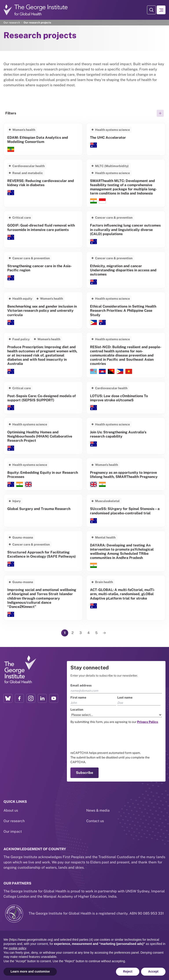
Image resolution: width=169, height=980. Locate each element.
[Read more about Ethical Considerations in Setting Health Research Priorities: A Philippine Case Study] (126, 310)
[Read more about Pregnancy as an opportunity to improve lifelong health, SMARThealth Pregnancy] (126, 474)
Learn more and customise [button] (30, 971)
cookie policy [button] (17, 948)
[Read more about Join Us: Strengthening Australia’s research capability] (126, 436)
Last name (125, 697)
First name (78, 697)
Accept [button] (153, 971)
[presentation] (104, 737)
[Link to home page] (20, 670)
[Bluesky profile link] (8, 698)
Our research (12, 23)
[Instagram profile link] (31, 698)
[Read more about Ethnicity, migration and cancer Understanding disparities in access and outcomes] (126, 270)
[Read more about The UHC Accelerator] (126, 139)
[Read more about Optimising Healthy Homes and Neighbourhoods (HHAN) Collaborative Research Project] (43, 436)
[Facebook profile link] (19, 698)
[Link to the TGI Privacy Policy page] (148, 722)
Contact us (95, 814)
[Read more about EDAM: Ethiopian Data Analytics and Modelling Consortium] (43, 139)
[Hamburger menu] (161, 10)
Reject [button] (128, 971)
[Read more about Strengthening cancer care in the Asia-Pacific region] (43, 270)
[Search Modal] (151, 10)
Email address (81, 685)
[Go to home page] (36, 10)
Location (77, 710)
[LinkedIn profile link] (42, 698)
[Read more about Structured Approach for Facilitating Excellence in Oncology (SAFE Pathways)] (43, 551)
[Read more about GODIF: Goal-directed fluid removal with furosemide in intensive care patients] (43, 229)
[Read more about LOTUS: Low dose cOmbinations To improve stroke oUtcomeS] (126, 398)
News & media (98, 803)
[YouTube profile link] (54, 698)
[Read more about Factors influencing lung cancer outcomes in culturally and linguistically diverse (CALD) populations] (126, 229)
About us (11, 803)
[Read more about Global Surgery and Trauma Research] (43, 511)
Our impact (13, 824)
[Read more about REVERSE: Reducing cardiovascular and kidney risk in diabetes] (43, 183)
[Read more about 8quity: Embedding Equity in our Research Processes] (43, 474)
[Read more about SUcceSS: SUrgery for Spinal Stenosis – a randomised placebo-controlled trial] (126, 511)
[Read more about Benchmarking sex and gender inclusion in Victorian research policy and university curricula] (43, 310)
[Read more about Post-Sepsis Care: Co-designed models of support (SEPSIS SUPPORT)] (43, 398)
